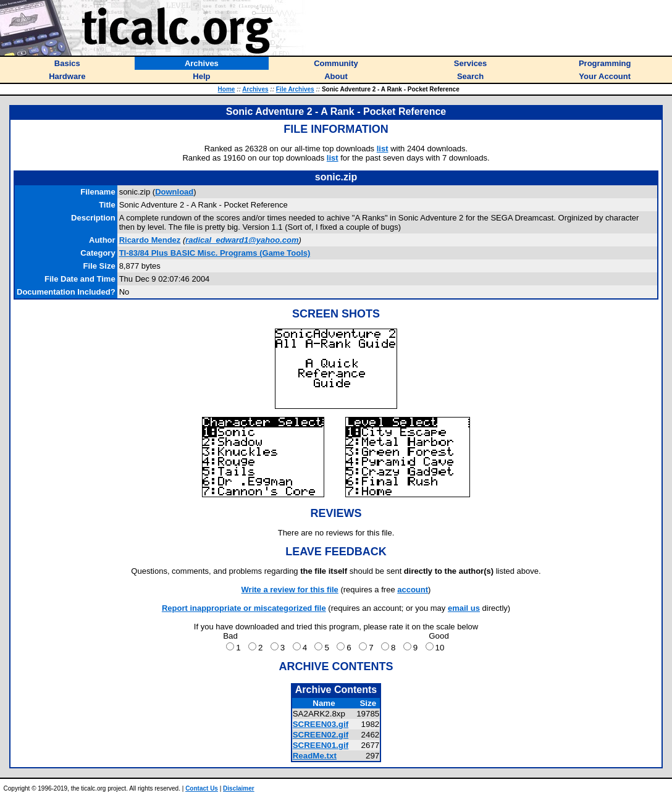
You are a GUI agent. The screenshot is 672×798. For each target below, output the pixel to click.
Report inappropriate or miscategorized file (244, 608)
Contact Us (202, 788)
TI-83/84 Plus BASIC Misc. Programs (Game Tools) (215, 253)
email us (464, 608)
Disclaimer (239, 788)
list (383, 149)
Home (227, 89)
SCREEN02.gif (321, 735)
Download (174, 192)
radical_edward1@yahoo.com (242, 240)
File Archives (295, 89)
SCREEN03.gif (321, 724)
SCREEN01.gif (321, 745)
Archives (255, 89)
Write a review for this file (290, 590)
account (413, 590)
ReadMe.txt (315, 756)
